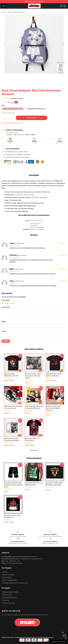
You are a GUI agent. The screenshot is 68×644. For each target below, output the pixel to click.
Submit (6, 341)
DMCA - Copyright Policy (10, 580)
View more (34, 450)
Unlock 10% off (64, 635)
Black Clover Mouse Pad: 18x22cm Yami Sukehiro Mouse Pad (53, 408)
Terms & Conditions (8, 575)
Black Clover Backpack (37, 227)
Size (3, 106)
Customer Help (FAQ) (9, 603)
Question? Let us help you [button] (59, 642)
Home (4, 12)
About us (5, 572)
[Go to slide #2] (39, 78)
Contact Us (6, 600)
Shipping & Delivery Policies (10, 592)
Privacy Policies (7, 577)
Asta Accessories (35, 223)
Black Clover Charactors (16, 12)
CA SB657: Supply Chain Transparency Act (15, 583)
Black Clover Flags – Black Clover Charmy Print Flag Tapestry (33, 376)
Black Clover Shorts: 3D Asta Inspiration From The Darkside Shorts (13, 485)
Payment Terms (7, 595)
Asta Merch (34, 225)
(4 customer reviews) (17, 98)
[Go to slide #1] (29, 78)
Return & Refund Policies (10, 598)
